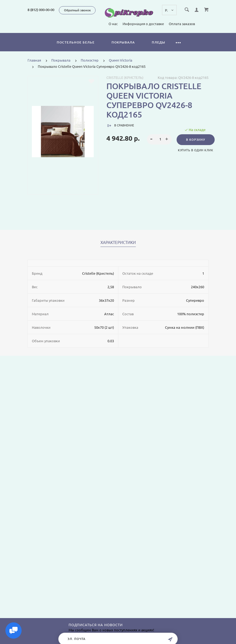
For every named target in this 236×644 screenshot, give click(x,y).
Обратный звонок (77, 10)
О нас (67, 24)
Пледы (159, 42)
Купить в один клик (195, 150)
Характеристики (118, 243)
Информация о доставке (97, 24)
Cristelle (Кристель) (125, 78)
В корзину (196, 140)
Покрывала (123, 42)
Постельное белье (76, 42)
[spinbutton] (159, 139)
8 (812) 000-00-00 (41, 10)
